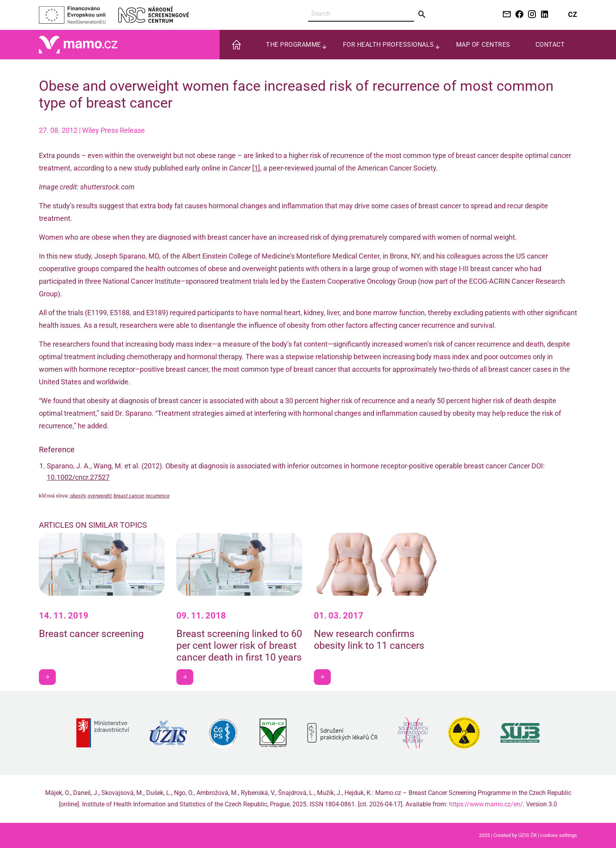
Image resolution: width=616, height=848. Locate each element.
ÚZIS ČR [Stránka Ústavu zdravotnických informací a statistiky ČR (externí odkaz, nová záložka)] (527, 835)
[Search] (361, 14)
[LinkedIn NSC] (543, 15)
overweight (100, 496)
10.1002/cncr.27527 (78, 477)
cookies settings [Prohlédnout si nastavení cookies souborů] (559, 835)
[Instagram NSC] (530, 15)
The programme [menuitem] (293, 45)
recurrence (158, 496)
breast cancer (129, 496)
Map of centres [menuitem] (483, 45)
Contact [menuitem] (550, 45)
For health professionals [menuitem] (389, 45)
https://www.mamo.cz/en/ (486, 804)
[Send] (422, 15)
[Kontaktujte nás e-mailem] (505, 15)
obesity (78, 496)
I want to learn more (50, 677)
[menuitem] (236, 45)
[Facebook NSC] (518, 15)
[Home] (78, 44)
